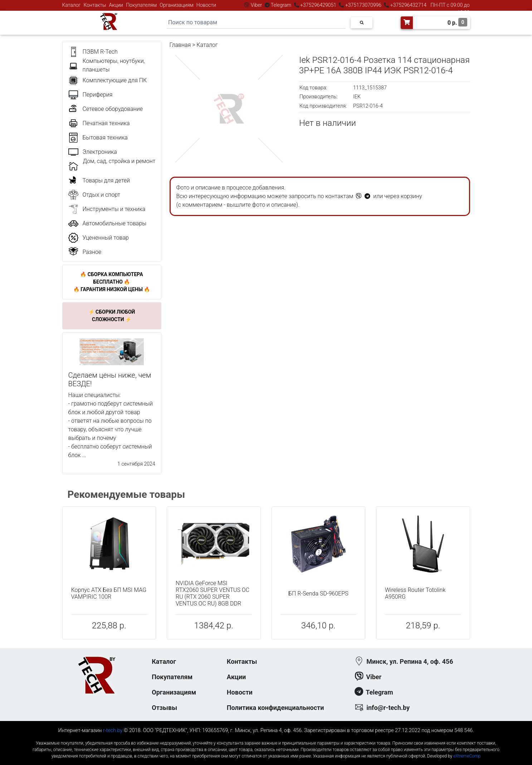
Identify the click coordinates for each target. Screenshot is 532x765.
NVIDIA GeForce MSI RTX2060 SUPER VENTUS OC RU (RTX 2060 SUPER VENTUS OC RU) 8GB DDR (213, 594)
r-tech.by (113, 730)
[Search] (256, 23)
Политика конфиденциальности (275, 708)
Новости (206, 5)
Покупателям (141, 5)
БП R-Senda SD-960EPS (318, 594)
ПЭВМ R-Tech (100, 52)
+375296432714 (408, 5)
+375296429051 (318, 5)
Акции (116, 5)
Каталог (72, 5)
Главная (180, 45)
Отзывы (164, 708)
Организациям (177, 5)
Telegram (281, 5)
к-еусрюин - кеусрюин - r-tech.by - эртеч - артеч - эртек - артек (266, 737)
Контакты (95, 5)
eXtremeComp (467, 756)
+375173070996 (363, 5)
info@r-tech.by (388, 708)
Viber (256, 5)
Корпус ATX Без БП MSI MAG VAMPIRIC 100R (109, 593)
